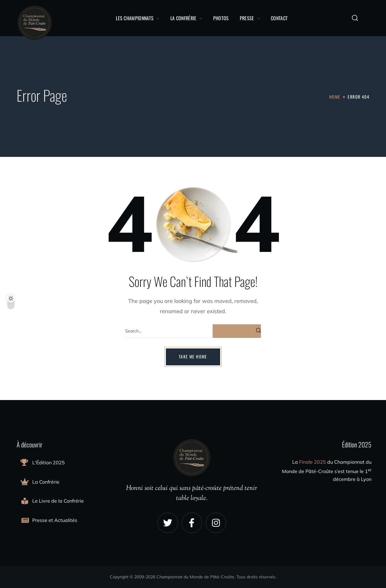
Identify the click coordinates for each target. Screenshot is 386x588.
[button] (355, 18)
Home (335, 97)
